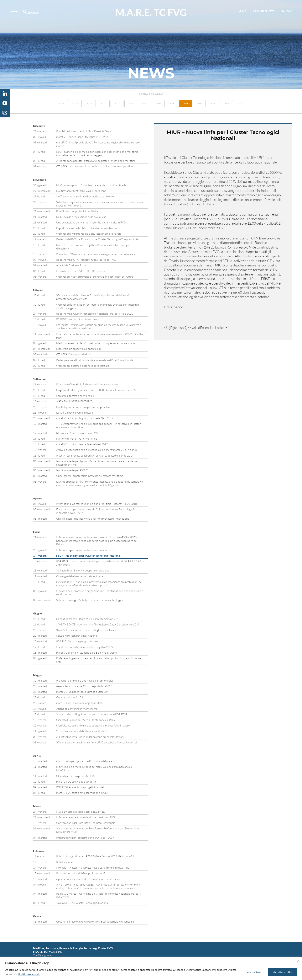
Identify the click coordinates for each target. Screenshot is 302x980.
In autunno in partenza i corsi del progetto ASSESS (85, 647)
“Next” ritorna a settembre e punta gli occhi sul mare (86, 630)
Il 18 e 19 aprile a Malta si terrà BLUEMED (81, 812)
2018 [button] (172, 104)
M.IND (242, 11)
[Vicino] (298, 961)
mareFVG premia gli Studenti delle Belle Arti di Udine (86, 653)
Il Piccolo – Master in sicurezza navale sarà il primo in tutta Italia (93, 868)
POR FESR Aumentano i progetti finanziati (80, 787)
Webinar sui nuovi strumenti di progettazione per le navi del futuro (95, 277)
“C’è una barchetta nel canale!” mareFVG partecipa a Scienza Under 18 (97, 742)
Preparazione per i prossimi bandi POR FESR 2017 (85, 838)
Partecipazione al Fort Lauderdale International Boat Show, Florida (95, 360)
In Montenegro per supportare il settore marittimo (85, 550)
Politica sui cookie (29, 974)
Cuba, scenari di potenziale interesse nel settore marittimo (90, 476)
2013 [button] (240, 104)
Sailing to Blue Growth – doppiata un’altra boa (83, 570)
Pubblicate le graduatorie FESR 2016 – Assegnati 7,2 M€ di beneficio (96, 856)
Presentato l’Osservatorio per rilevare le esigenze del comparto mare (96, 254)
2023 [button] (103, 104)
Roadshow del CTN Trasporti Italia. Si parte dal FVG (86, 260)
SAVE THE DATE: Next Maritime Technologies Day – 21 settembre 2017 (98, 624)
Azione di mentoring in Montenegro (77, 709)
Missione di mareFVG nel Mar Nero (77, 439)
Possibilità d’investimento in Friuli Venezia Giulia (84, 131)
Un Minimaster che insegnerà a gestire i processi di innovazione (93, 519)
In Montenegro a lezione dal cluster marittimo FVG (86, 817)
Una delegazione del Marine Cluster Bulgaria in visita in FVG (91, 222)
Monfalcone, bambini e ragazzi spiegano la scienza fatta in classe (93, 725)
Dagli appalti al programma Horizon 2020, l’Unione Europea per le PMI (97, 390)
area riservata (264, 11)
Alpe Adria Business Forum (72, 265)
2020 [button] (144, 104)
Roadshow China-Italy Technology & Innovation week (87, 384)
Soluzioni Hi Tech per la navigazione (77, 636)
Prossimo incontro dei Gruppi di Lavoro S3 (81, 873)
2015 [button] (213, 104)
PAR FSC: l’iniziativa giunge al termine (78, 641)
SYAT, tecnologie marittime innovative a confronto (85, 196)
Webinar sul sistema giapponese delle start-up (83, 366)
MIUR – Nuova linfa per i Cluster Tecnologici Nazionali (89, 556)
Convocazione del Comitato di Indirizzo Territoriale (86, 823)
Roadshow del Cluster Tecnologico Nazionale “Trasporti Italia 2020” (95, 314)
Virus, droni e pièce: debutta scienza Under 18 (83, 731)
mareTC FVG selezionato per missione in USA (82, 793)
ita (283, 11)
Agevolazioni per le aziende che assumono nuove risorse (89, 879)
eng (290, 11)
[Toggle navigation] (13, 12)
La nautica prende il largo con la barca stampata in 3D (87, 619)
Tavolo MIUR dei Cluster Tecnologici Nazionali (83, 903)
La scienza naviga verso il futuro (75, 412)
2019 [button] (158, 104)
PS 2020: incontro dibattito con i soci (77, 319)
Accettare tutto (282, 972)
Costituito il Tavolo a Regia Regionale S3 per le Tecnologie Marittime (95, 921)
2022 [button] (117, 104)
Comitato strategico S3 (70, 697)
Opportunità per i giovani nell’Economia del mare (84, 761)
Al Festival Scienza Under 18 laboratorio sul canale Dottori (90, 737)
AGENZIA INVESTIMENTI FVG (74, 401)
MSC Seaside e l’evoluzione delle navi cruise (81, 217)
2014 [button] (226, 104)
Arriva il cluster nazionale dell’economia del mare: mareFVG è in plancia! (97, 450)
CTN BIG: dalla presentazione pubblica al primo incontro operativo (94, 166)
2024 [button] (89, 104)
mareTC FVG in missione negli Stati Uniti (79, 703)
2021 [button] (131, 104)
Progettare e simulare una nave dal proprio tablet (85, 680)
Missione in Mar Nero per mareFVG (77, 433)
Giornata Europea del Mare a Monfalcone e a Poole (86, 720)
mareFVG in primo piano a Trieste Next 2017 (82, 444)
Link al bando (174, 307)
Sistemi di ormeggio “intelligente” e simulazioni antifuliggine (90, 600)
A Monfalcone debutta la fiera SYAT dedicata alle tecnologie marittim (96, 161)
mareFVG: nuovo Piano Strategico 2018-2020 (83, 137)
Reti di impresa (65, 862)
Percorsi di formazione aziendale (75, 396)
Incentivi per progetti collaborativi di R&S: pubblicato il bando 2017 (95, 455)
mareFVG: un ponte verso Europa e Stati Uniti (83, 692)
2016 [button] (199, 104)
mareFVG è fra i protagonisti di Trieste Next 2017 (85, 418)
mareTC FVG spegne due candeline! (77, 782)
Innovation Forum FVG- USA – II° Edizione (81, 271)
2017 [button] (186, 104)
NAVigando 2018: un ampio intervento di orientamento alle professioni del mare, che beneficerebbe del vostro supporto (99, 584)
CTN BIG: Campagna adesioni (73, 354)
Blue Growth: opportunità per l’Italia (77, 211)
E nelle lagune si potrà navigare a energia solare (83, 407)
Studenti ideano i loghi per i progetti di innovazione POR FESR (92, 714)
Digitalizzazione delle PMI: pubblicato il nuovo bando (86, 228)
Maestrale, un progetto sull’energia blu (78, 349)
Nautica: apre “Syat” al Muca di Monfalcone (81, 191)
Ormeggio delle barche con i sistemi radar (80, 576)
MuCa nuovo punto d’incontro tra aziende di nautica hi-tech (91, 185)
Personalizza (253, 972)
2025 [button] (75, 104)
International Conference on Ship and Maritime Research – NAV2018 (96, 504)
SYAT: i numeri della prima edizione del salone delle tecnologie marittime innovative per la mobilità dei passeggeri (97, 153)
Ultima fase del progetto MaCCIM (76, 776)
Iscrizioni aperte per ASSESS (72, 470)
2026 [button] (61, 104)
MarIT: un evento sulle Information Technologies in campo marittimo (96, 343)
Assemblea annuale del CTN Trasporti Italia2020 (84, 686)
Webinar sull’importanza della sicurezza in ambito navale (89, 234)
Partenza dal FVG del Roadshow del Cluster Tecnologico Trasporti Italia (97, 239)
